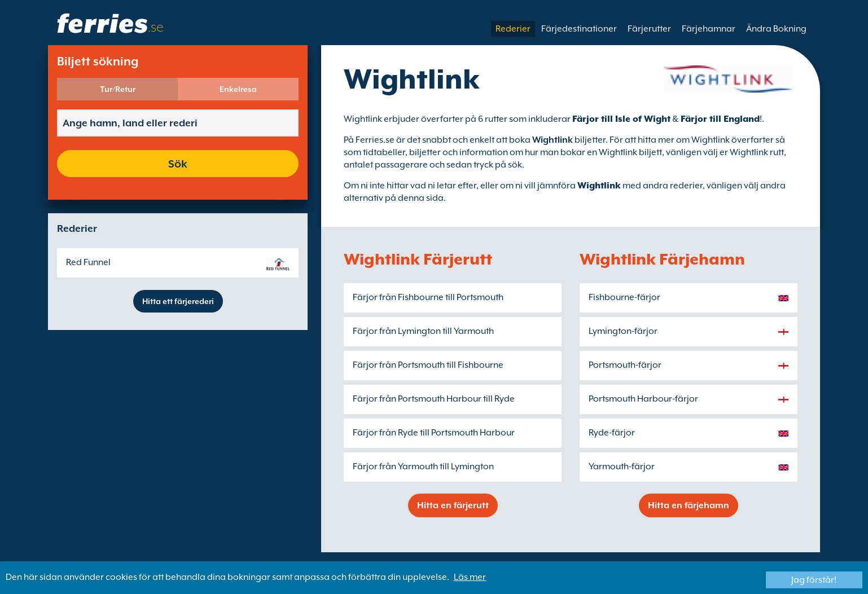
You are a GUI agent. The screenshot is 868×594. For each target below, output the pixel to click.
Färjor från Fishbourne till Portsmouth (428, 297)
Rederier (513, 29)
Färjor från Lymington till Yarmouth (423, 331)
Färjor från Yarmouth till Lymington (423, 467)
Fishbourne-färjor (624, 297)
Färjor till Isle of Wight (621, 119)
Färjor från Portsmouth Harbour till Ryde (434, 399)
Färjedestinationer (579, 29)
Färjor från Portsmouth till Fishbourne (428, 365)
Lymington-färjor (623, 331)
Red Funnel (88, 262)
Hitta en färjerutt (453, 505)
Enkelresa (238, 89)
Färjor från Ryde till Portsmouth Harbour (434, 433)
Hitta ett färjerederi (178, 301)
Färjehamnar (709, 29)
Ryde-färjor (612, 433)
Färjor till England (720, 119)
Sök (178, 164)
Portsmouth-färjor (625, 365)
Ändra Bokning (776, 29)
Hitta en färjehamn (689, 505)
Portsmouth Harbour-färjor (643, 399)
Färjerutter (649, 29)
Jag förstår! (814, 580)
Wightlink (599, 186)
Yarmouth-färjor (622, 467)
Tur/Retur (118, 89)
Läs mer (470, 577)
